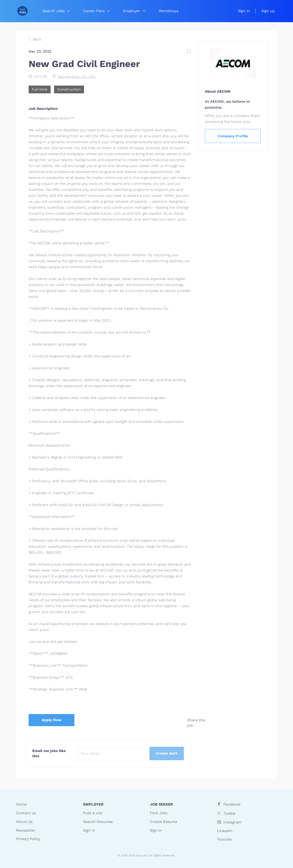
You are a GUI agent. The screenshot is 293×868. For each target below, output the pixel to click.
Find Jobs (159, 813)
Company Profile (233, 136)
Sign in (244, 11)
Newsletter (26, 830)
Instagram (232, 822)
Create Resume (164, 822)
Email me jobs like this (49, 753)
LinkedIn (225, 831)
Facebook (232, 804)
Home (21, 804)
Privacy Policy (28, 839)
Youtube (224, 839)
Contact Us (26, 813)
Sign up (268, 11)
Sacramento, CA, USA (77, 77)
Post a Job (93, 813)
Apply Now (52, 720)
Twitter (230, 813)
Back (37, 39)
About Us (24, 822)
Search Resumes (98, 822)
